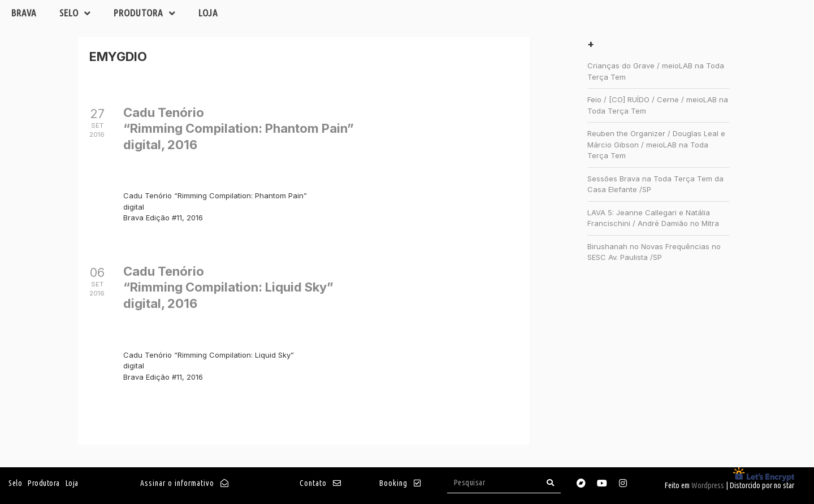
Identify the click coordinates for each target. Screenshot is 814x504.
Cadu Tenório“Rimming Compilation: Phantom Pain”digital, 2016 (239, 129)
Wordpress (708, 485)
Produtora (145, 13)
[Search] (551, 483)
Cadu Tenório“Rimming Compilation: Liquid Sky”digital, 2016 (228, 287)
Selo (75, 13)
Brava (24, 13)
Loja (208, 13)
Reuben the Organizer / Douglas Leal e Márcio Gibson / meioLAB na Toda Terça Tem (656, 144)
